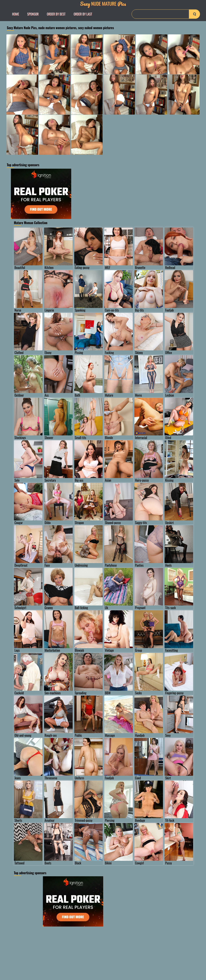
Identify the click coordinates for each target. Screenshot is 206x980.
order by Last (83, 14)
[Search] (166, 14)
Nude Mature (103, 4)
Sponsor (33, 14)
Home (16, 14)
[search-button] (194, 14)
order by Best (56, 14)
